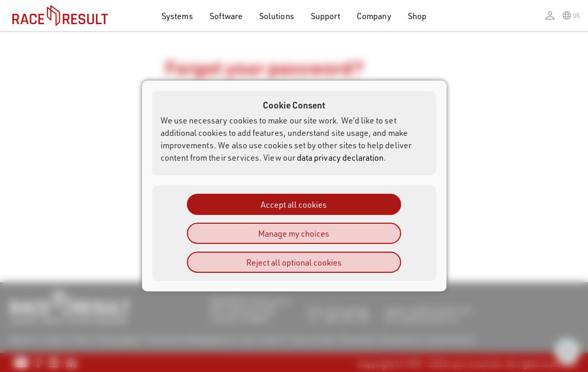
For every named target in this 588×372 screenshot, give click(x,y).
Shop (417, 16)
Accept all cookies (294, 204)
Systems (177, 16)
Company (374, 16)
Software (226, 16)
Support (325, 16)
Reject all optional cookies (294, 262)
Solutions (277, 16)
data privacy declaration (340, 157)
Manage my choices (294, 233)
